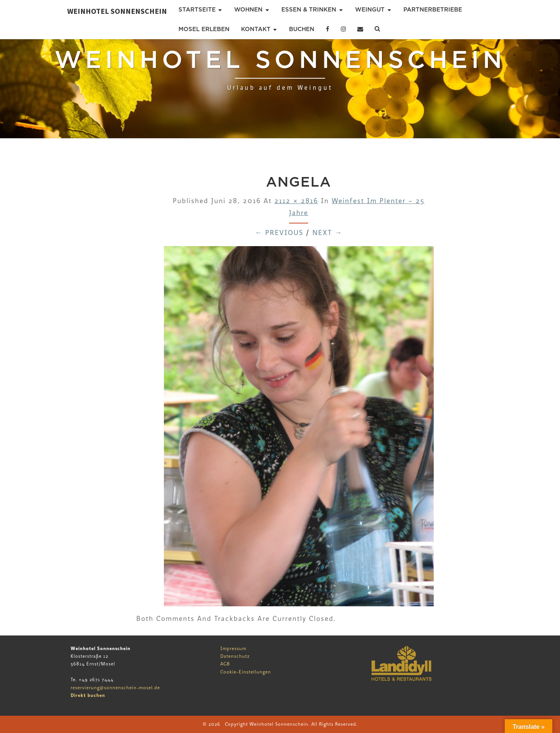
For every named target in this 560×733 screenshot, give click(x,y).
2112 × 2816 (296, 201)
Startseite (197, 10)
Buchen (302, 29)
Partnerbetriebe (433, 10)
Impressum (233, 649)
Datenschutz (235, 656)
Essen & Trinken (309, 10)
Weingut (370, 10)
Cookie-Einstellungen (246, 672)
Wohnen (248, 10)
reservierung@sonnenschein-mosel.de (115, 688)
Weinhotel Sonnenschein (117, 11)
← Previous (279, 233)
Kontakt (256, 29)
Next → (327, 233)
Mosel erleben (204, 29)
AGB (225, 664)
